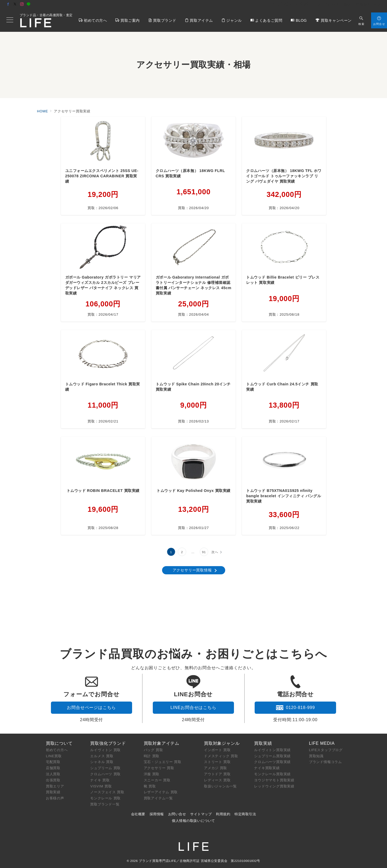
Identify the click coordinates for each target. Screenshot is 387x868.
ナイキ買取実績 (267, 768)
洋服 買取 (152, 774)
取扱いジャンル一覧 (220, 786)
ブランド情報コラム (325, 762)
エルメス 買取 (102, 756)
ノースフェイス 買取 (107, 792)
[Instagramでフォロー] (22, 4)
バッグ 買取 (153, 750)
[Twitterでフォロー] (15, 4)
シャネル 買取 (102, 762)
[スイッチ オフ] (361, 20)
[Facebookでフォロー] (8, 4)
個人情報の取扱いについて (193, 821)
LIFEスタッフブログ (326, 750)
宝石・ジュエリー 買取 (163, 762)
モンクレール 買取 (105, 798)
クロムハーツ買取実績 (272, 762)
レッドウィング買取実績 (274, 786)
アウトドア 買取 (217, 774)
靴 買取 (150, 786)
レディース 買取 (217, 780)
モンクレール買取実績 (272, 774)
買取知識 (316, 756)
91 (204, 552)
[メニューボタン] (10, 20)
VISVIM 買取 (101, 786)
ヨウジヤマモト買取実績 (274, 780)
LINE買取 (54, 756)
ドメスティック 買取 (221, 756)
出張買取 (53, 780)
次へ (215, 552)
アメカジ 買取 (216, 768)
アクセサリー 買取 (159, 768)
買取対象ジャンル (222, 743)
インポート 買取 (217, 750)
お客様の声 (55, 798)
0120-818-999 (295, 708)
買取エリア (55, 786)
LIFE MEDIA (322, 743)
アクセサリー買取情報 (192, 570)
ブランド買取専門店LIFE (157, 861)
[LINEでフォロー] (29, 4)
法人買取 (53, 774)
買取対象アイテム (162, 743)
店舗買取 (53, 768)
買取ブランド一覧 (105, 804)
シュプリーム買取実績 (272, 756)
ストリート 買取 (217, 762)
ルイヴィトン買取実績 (272, 750)
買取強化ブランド (108, 743)
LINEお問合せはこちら (193, 708)
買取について (59, 743)
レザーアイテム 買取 (161, 792)
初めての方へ (57, 750)
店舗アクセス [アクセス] (368, 5)
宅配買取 (53, 762)
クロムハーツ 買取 (105, 774)
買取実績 (53, 792)
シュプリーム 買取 (105, 768)
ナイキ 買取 (100, 780)
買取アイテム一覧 (158, 798)
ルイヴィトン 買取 (105, 750)
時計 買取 (152, 756)
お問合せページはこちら (91, 708)
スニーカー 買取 (157, 780)
